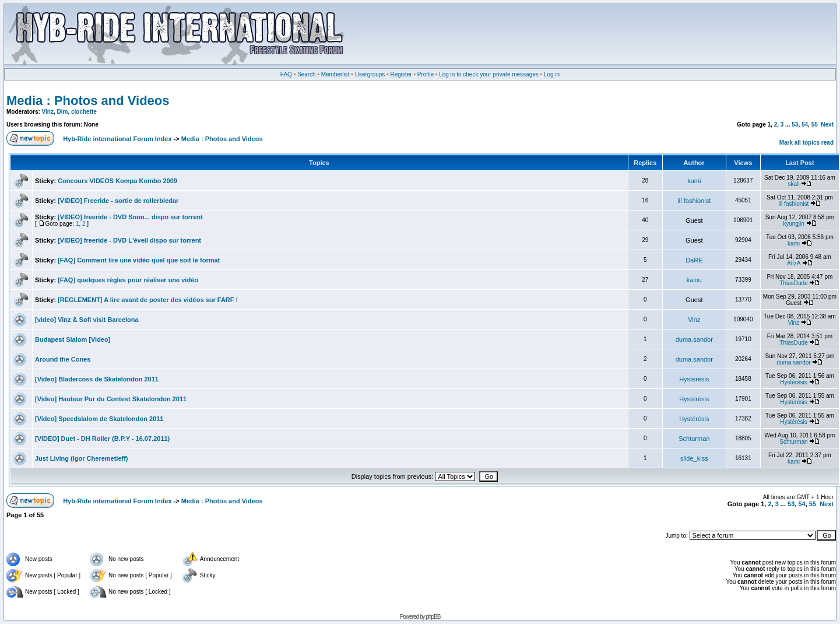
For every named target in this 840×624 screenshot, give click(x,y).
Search (307, 74)
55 (815, 125)
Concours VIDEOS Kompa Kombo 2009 (117, 181)
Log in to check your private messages (489, 74)
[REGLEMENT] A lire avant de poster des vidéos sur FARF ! (148, 300)
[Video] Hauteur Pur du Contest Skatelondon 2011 (111, 399)
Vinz (48, 112)
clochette (84, 112)
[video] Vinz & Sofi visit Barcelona (87, 320)
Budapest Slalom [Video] (73, 339)
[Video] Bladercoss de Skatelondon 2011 (97, 379)
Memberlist (335, 74)
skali (794, 184)
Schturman (694, 439)
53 (795, 125)
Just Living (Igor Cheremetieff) (82, 458)
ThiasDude (793, 283)
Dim (63, 112)
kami (694, 181)
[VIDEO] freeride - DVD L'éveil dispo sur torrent (129, 240)
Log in (552, 74)
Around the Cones (63, 359)
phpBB (433, 617)
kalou (694, 280)
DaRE (694, 260)
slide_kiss (694, 458)
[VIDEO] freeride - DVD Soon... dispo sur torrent (130, 217)
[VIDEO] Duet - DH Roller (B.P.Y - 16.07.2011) (102, 439)
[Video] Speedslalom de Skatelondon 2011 (99, 419)
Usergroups (370, 74)
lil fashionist (694, 201)
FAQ (286, 74)
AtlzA (794, 263)
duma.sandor (694, 339)
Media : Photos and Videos (88, 101)
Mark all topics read (806, 143)
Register (401, 74)
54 (805, 125)
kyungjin (794, 224)
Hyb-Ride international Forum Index (117, 139)
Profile (426, 74)
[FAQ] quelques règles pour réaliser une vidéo (128, 280)
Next (827, 125)
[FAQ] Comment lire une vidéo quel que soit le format (139, 260)
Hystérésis (694, 379)
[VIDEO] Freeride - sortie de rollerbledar (118, 201)
